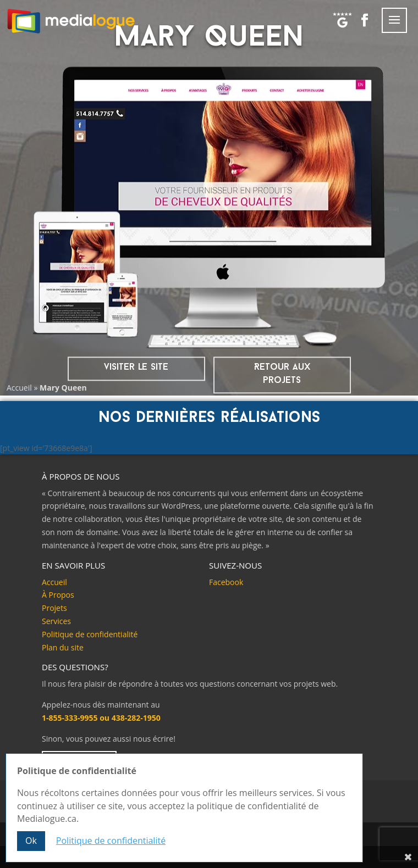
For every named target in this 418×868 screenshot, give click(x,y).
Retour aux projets (282, 374)
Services (56, 621)
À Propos (58, 595)
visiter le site (136, 367)
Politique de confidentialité (90, 634)
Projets (54, 608)
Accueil (19, 388)
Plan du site (63, 647)
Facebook (226, 582)
